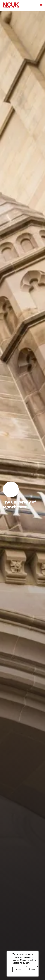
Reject (32, 969)
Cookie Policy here (21, 963)
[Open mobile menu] (40, 5)
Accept (18, 969)
